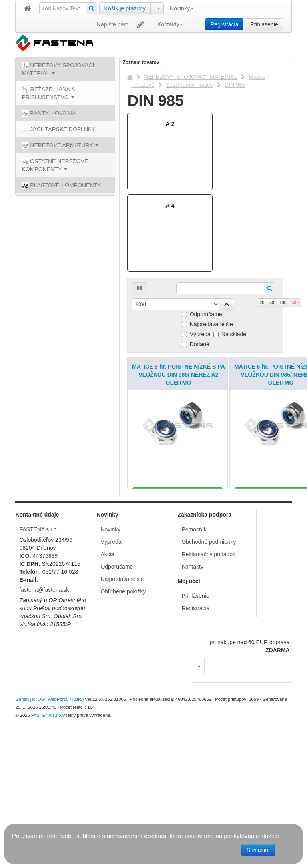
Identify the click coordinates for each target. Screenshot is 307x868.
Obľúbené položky (123, 724)
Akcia (107, 687)
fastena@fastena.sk (44, 722)
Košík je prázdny (125, 8)
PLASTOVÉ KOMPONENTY (61, 186)
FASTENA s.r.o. (39, 662)
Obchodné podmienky (209, 674)
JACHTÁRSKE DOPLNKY (58, 130)
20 (262, 303)
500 (295, 303)
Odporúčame (202, 314)
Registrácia (224, 24)
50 (272, 303)
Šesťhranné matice (189, 85)
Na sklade (230, 334)
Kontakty (170, 24)
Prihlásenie (264, 24)
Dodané (196, 344)
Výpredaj (197, 334)
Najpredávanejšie (207, 324)
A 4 (170, 205)
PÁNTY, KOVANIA (49, 114)
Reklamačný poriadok (208, 687)
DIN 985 (235, 85)
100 (283, 303)
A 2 (170, 124)
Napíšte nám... (121, 24)
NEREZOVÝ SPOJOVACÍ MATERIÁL (190, 77)
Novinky (182, 8)
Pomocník (194, 662)
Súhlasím (258, 850)
